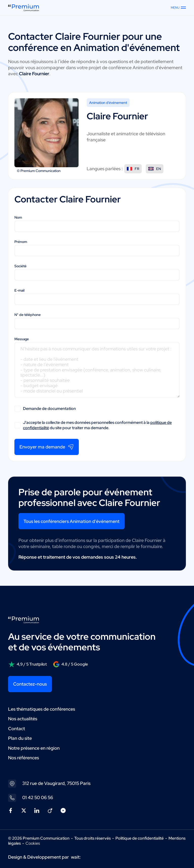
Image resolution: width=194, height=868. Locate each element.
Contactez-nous (30, 684)
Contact (17, 729)
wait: (76, 857)
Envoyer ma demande (47, 447)
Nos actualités (23, 719)
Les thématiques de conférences (42, 709)
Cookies (33, 843)
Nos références (23, 758)
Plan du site (20, 738)
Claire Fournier (88, 36)
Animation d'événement (108, 103)
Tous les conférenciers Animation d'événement (71, 521)
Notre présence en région (34, 748)
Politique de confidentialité (140, 838)
